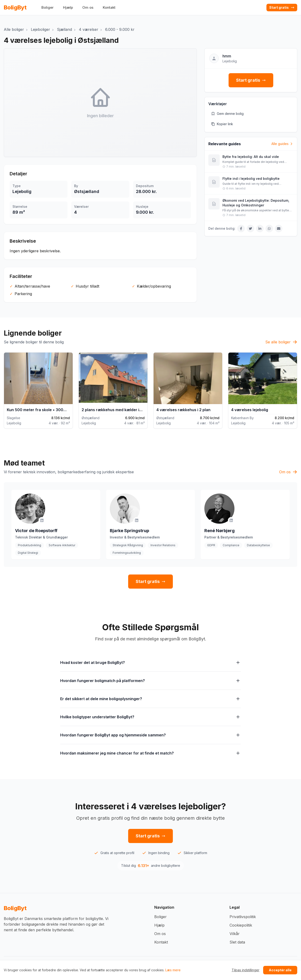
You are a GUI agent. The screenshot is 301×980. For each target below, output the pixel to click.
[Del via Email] (279, 229)
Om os (88, 7)
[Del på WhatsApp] (269, 229)
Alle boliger (14, 29)
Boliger (48, 7)
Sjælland (64, 29)
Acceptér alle (280, 970)
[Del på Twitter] (250, 229)
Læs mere (173, 970)
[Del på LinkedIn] (260, 229)
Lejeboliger (40, 29)
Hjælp (68, 7)
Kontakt (109, 7)
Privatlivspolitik (243, 917)
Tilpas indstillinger (246, 970)
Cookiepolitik (241, 925)
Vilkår (235, 934)
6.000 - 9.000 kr (120, 29)
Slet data (237, 942)
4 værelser (89, 29)
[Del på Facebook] (241, 229)
